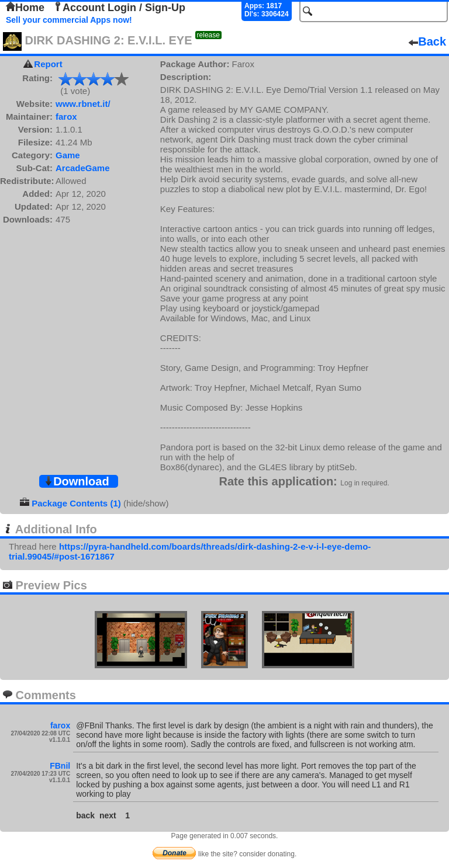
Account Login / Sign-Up (119, 8)
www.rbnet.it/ (83, 104)
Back (427, 41)
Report (48, 64)
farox (66, 117)
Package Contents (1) (76, 503)
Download (77, 481)
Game (68, 155)
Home (25, 8)
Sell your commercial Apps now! (69, 20)
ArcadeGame (83, 168)
